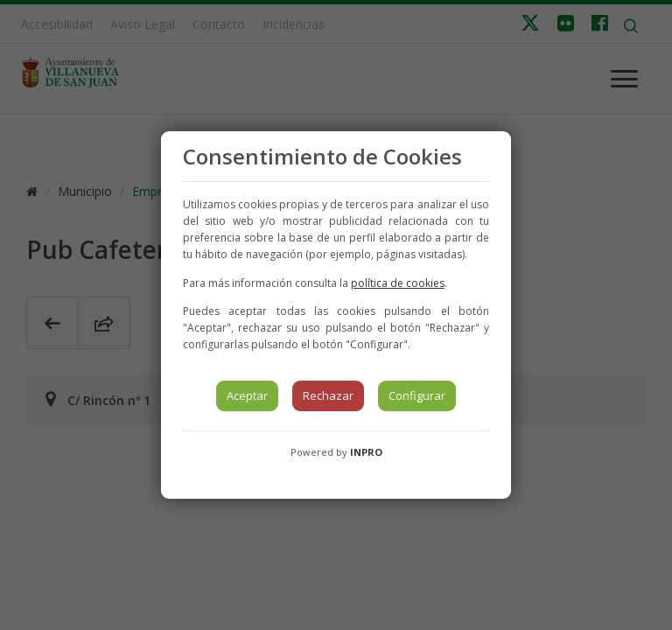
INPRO (366, 452)
